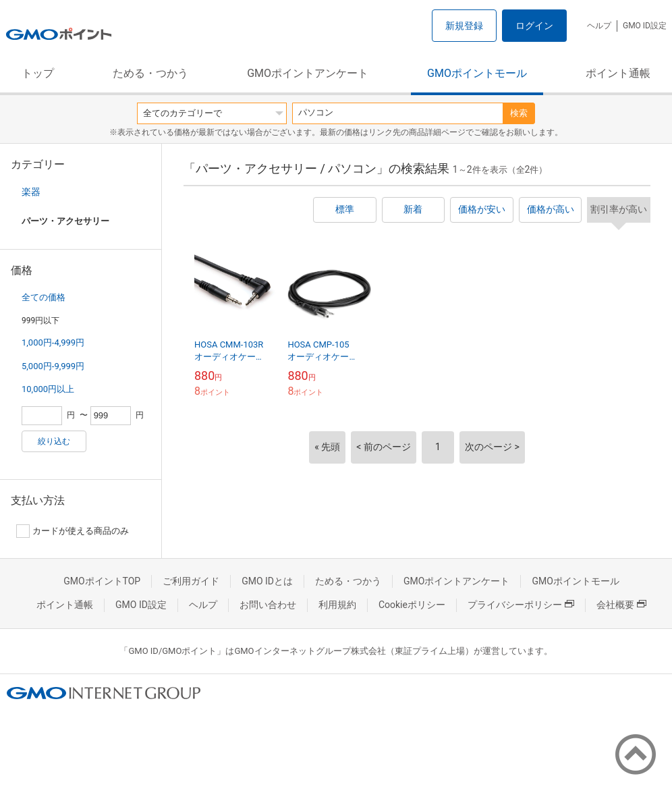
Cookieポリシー (412, 605)
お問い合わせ (268, 605)
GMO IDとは (267, 581)
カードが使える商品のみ (73, 531)
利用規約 (337, 605)
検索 (519, 113)
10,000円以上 (48, 389)
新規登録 (464, 26)
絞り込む (54, 441)
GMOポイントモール (477, 73)
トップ (38, 73)
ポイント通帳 (618, 73)
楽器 (31, 192)
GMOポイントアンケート (308, 73)
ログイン (534, 26)
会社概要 (621, 605)
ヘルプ (599, 26)
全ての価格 (44, 297)
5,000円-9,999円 (53, 366)
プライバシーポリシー (521, 605)
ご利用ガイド (191, 581)
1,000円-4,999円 (53, 342)
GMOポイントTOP (102, 581)
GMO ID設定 (645, 26)
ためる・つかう (150, 73)
